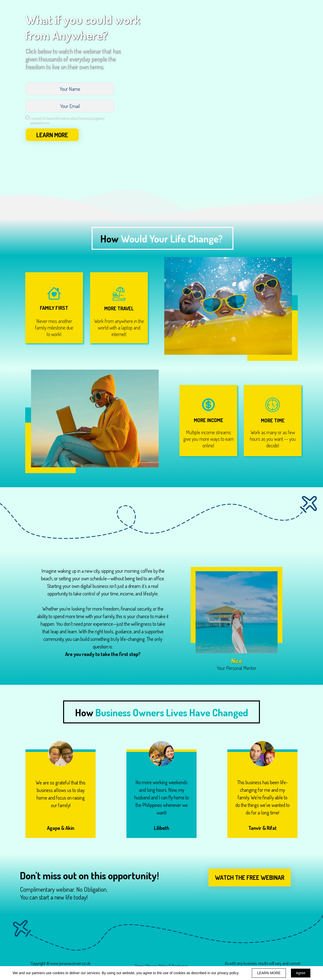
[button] (250, 878)
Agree (301, 973)
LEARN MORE (52, 135)
